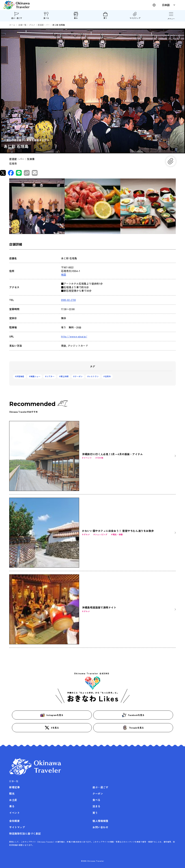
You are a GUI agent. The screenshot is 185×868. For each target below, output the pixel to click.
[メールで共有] (35, 173)
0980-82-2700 (68, 300)
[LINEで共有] (19, 173)
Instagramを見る (52, 715)
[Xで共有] (3, 173)
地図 (64, 275)
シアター (50, 376)
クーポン (79, 376)
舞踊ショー (35, 376)
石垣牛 (108, 376)
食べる (46, 16)
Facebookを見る (133, 715)
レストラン (94, 376)
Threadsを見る (133, 728)
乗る (76, 16)
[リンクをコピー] (27, 173)
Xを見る (52, 728)
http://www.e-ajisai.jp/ (74, 336)
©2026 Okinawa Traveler (93, 861)
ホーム (12, 25)
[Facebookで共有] (11, 173)
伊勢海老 (20, 376)
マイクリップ (135, 16)
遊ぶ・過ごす (17, 16)
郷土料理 (64, 376)
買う (105, 16)
